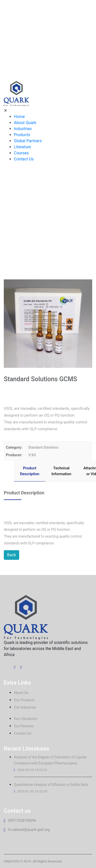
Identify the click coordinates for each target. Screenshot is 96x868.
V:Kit (32, 455)
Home (19, 117)
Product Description (30, 471)
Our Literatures (26, 719)
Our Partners (24, 726)
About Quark (25, 123)
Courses (21, 153)
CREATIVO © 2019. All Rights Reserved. (33, 861)
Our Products (24, 700)
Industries (23, 129)
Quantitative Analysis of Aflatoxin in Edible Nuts (51, 785)
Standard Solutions (43, 447)
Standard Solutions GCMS (57, 228)
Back (11, 555)
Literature (22, 147)
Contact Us (24, 159)
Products (22, 135)
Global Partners (28, 141)
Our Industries (25, 707)
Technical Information (62, 471)
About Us (21, 693)
